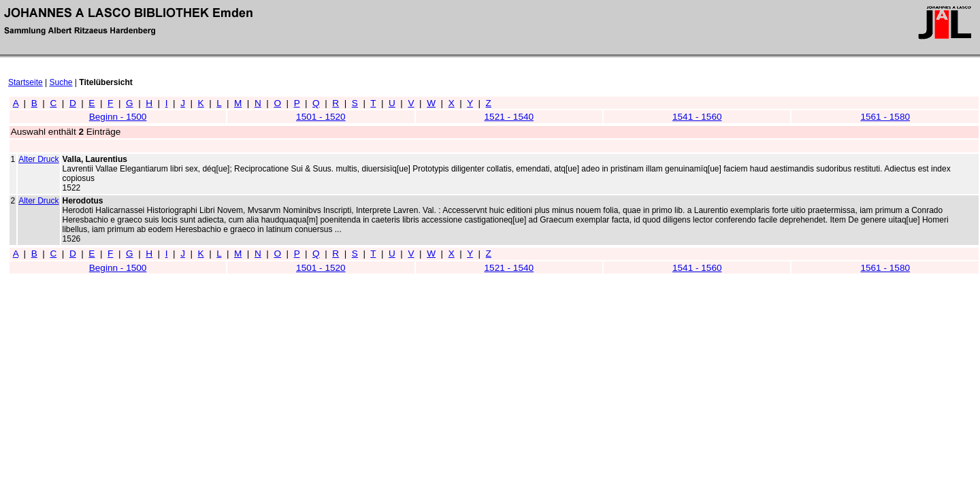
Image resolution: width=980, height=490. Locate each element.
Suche (61, 82)
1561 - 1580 (885, 117)
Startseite (26, 82)
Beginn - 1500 (118, 117)
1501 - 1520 (321, 117)
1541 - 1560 (697, 117)
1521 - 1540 (509, 117)
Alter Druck (38, 159)
